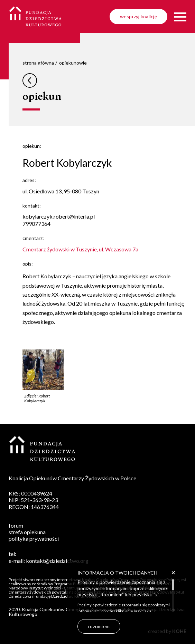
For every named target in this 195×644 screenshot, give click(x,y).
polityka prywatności (34, 539)
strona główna (38, 63)
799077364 (36, 224)
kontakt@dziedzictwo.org (57, 561)
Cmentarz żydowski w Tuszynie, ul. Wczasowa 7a (80, 249)
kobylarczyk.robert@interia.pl (59, 216)
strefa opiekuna (27, 532)
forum (16, 525)
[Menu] (180, 17)
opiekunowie (73, 63)
